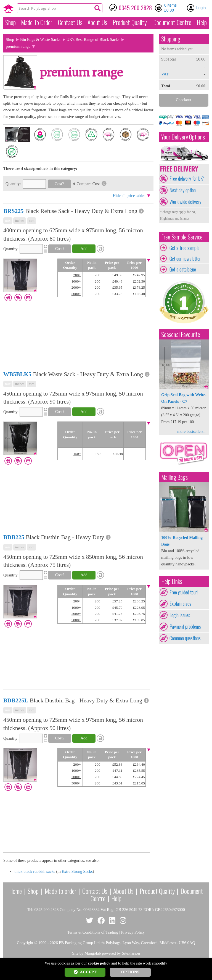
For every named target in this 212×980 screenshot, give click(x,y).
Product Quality (157, 891)
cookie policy (99, 963)
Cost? (59, 184)
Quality (130, 22)
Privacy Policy (133, 932)
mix (8, 221)
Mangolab (93, 953)
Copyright (25, 943)
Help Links (172, 581)
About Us (97, 22)
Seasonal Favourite (181, 334)
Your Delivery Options (183, 137)
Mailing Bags (174, 477)
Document (172, 22)
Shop (10, 22)
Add (84, 249)
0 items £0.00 (170, 8)
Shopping (171, 39)
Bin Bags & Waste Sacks (40, 39)
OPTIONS (130, 972)
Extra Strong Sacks (77, 871)
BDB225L (16, 700)
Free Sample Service (182, 237)
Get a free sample (185, 248)
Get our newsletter (185, 259)
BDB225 (14, 537)
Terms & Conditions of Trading (93, 932)
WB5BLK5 (17, 374)
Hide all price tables (129, 196)
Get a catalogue (183, 269)
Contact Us (70, 22)
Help (202, 22)
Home (15, 891)
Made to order (61, 891)
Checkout (184, 100)
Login (201, 8)
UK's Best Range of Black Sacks (93, 39)
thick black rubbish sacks (35, 871)
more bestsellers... (192, 431)
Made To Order (37, 22)
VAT (165, 74)
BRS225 (13, 211)
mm (32, 221)
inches (20, 221)
